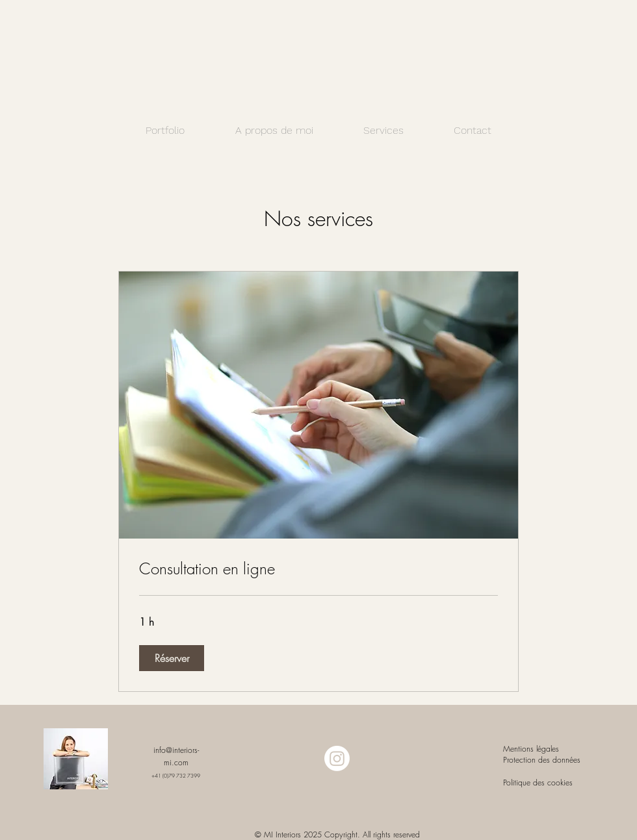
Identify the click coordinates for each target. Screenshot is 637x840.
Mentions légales (532, 749)
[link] (318, 569)
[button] (172, 658)
